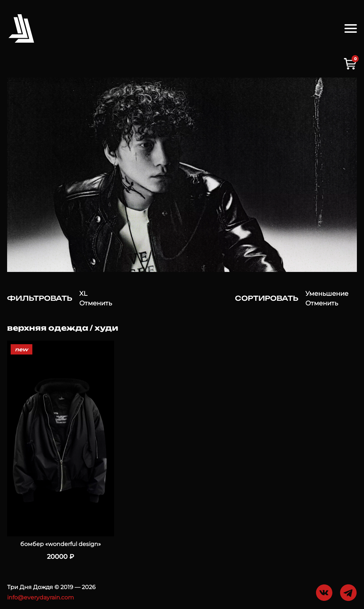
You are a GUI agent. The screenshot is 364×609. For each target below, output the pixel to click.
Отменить (96, 303)
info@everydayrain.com (41, 597)
